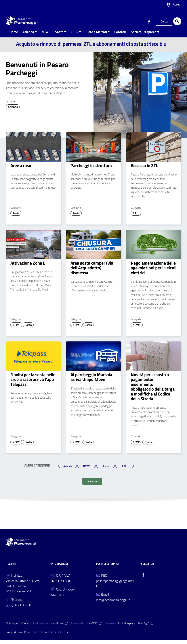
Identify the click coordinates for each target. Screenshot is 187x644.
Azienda (28, 35)
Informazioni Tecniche (45, 635)
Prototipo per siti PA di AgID (136, 627)
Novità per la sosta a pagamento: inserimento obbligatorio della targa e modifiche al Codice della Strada (153, 390)
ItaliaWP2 (95, 627)
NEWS (46, 35)
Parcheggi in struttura (91, 169)
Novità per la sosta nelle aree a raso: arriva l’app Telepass (33, 383)
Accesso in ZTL (144, 169)
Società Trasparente (145, 35)
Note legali (12, 627)
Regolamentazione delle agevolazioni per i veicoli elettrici (154, 271)
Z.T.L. (74, 35)
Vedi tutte (92, 485)
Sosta (59, 35)
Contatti (120, 35)
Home (14, 35)
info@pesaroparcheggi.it (113, 604)
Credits (64, 635)
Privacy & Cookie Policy (18, 635)
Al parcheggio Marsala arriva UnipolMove (91, 380)
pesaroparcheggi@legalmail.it (116, 587)
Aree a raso (21, 169)
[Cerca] (177, 21)
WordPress (59, 627)
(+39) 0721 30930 (18, 609)
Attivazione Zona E (28, 266)
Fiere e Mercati (96, 35)
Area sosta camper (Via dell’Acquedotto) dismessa (92, 271)
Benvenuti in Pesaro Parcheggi (37, 72)
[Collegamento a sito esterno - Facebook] (149, 21)
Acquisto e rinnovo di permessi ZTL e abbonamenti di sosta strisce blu (93, 47)
